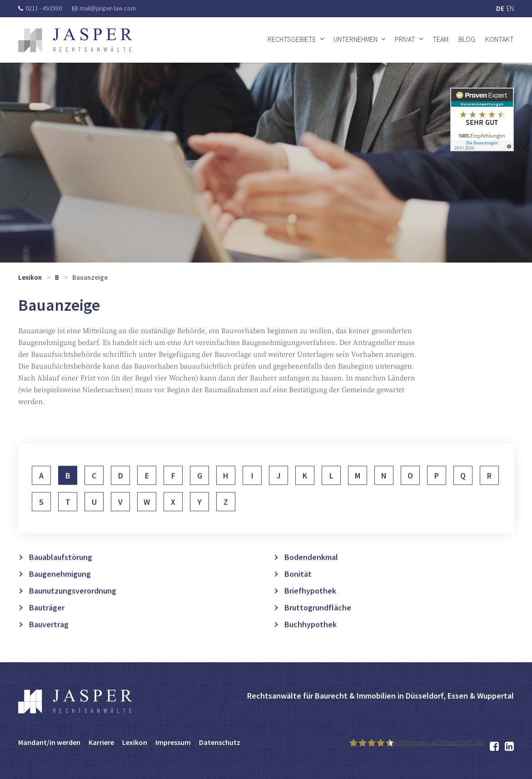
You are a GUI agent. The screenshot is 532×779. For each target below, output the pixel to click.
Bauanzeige (90, 277)
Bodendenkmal (311, 575)
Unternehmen (355, 39)
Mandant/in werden (49, 742)
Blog (467, 39)
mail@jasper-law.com (104, 8)
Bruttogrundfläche (318, 625)
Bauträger (47, 625)
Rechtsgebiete (292, 39)
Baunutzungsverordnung (73, 608)
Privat (405, 39)
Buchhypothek (311, 642)
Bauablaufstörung (61, 575)
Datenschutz (220, 742)
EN (510, 8)
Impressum (173, 742)
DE (500, 8)
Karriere (101, 742)
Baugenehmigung (60, 592)
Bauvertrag (49, 642)
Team (440, 39)
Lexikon (30, 277)
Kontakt (500, 39)
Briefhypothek (310, 608)
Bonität (298, 592)
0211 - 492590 (40, 8)
